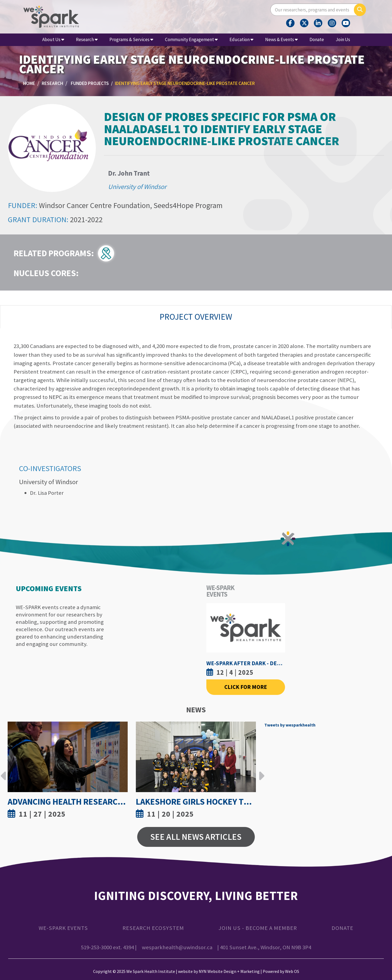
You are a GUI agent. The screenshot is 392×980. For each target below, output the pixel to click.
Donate (317, 39)
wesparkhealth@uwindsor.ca (177, 947)
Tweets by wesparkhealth (290, 725)
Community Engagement (191, 39)
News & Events (281, 39)
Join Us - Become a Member (258, 928)
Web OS (292, 971)
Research (87, 39)
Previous (4, 772)
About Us (53, 39)
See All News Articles (196, 837)
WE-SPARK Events (63, 928)
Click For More (246, 687)
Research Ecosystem (153, 928)
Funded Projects (90, 83)
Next (260, 772)
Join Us (343, 39)
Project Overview (196, 317)
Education (241, 39)
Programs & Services (131, 39)
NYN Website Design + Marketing (229, 971)
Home (29, 83)
